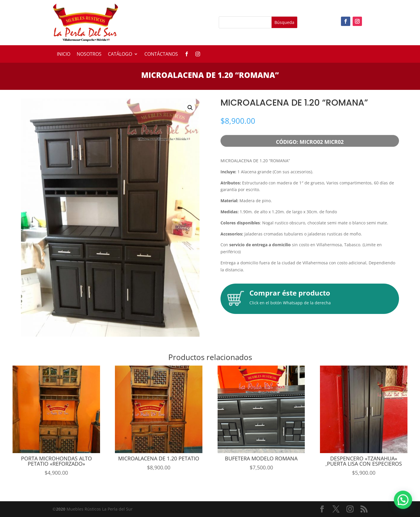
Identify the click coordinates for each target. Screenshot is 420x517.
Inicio (64, 55)
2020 (61, 509)
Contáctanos (161, 55)
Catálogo (120, 55)
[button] (190, 108)
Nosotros (89, 55)
